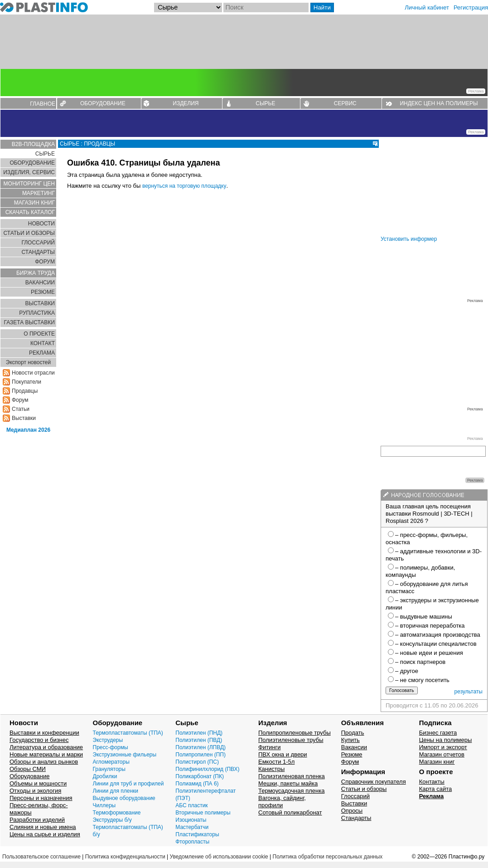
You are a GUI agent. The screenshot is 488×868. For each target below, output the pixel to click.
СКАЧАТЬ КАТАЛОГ (30, 212)
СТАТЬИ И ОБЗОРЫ (29, 233)
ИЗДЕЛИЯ (186, 103)
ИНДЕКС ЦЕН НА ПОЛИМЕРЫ (439, 103)
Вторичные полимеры (203, 813)
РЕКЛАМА (42, 353)
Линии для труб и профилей (128, 784)
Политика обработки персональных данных (328, 857)
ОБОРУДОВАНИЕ (103, 103)
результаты (469, 692)
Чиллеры (104, 805)
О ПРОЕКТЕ (39, 334)
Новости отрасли (33, 373)
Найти (322, 7)
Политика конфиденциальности (125, 857)
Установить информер (409, 239)
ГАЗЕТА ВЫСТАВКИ (29, 322)
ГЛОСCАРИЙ (38, 243)
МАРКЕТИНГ (39, 193)
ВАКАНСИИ (40, 283)
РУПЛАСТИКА (37, 313)
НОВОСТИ (41, 224)
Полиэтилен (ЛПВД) (201, 747)
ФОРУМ (45, 262)
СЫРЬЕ (265, 103)
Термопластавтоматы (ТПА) (128, 733)
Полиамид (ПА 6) (197, 784)
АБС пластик (191, 805)
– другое (407, 671)
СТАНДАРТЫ (38, 252)
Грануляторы (109, 769)
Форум (20, 400)
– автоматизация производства (438, 635)
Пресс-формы (111, 747)
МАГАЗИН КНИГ (34, 203)
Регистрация (471, 7)
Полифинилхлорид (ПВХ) (207, 769)
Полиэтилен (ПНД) (199, 733)
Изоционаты (191, 820)
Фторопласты (192, 842)
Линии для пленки (116, 791)
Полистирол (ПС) (197, 762)
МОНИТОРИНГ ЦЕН (29, 184)
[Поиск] (266, 7)
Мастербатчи (192, 827)
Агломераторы (111, 762)
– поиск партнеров (420, 662)
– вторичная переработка (430, 626)
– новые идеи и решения (429, 653)
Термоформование (117, 813)
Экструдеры (108, 740)
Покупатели (27, 382)
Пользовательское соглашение (41, 857)
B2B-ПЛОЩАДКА (33, 144)
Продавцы (25, 391)
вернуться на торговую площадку (184, 186)
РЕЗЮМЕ (43, 292)
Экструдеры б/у (112, 820)
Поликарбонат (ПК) (200, 776)
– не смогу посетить (422, 680)
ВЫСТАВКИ (40, 303)
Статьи (21, 409)
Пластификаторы (197, 834)
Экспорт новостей (28, 362)
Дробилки (105, 776)
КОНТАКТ (43, 343)
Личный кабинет (427, 7)
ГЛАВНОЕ (43, 104)
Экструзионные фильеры (125, 755)
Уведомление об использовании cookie (219, 857)
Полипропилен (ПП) (201, 755)
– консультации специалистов (436, 644)
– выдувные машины (424, 617)
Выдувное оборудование (124, 798)
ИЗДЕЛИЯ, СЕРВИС (29, 172)
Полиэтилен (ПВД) (199, 740)
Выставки (24, 418)
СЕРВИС (345, 103)
